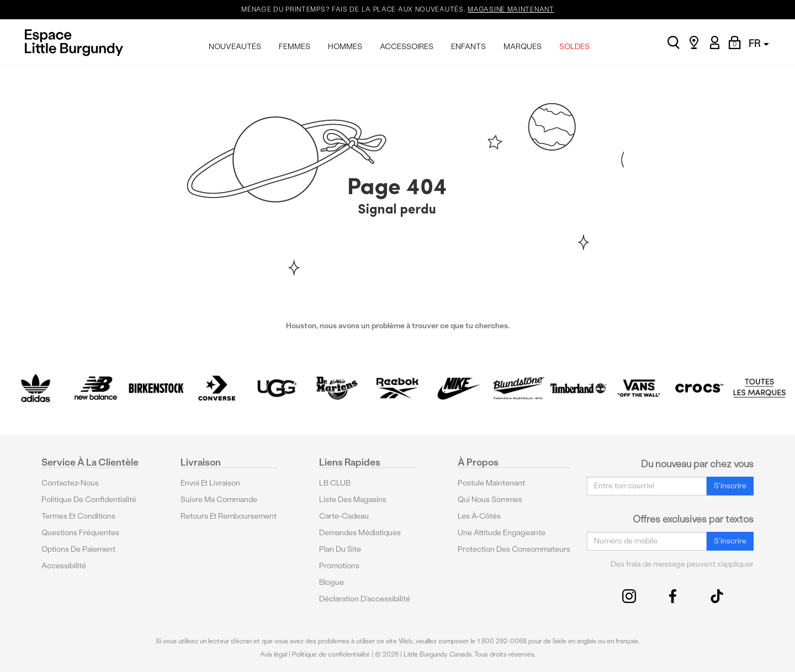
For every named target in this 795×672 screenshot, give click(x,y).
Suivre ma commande (219, 500)
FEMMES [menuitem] (295, 47)
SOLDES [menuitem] (574, 47)
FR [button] (759, 43)
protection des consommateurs (514, 549)
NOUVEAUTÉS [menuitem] (235, 47)
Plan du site (340, 549)
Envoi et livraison (210, 483)
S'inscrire (730, 486)
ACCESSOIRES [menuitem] (407, 47)
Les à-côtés (479, 516)
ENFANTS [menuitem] (468, 47)
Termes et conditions (78, 516)
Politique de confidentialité (89, 500)
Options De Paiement (78, 549)
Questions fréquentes (80, 533)
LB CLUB (335, 483)
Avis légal (274, 654)
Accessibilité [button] (64, 566)
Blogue (332, 582)
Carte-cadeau (344, 516)
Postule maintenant (491, 483)
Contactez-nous (70, 483)
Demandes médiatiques (360, 533)
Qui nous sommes (490, 500)
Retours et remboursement (229, 516)
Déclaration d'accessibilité (365, 599)
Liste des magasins (353, 500)
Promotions (339, 566)
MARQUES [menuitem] (523, 47)
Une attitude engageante (502, 533)
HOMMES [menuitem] (345, 47)
